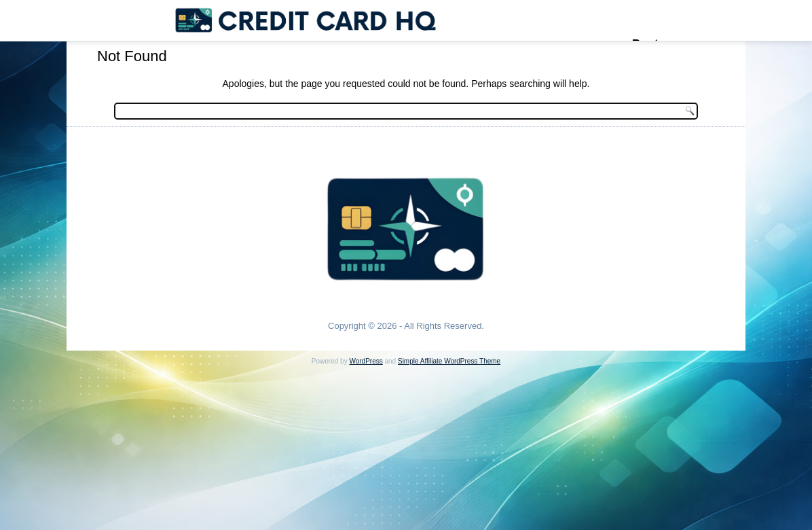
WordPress (366, 361)
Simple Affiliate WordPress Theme (449, 361)
